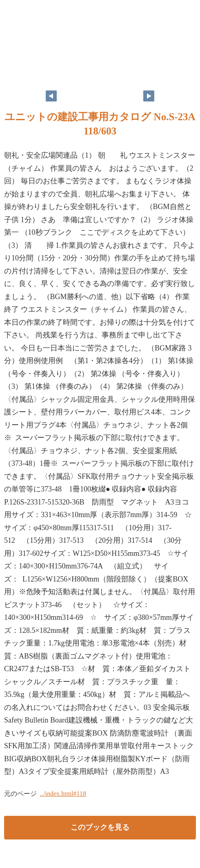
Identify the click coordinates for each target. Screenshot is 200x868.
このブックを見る (100, 827)
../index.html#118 (63, 794)
